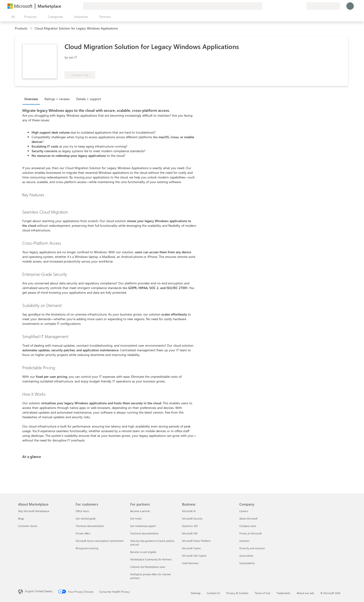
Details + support (89, 99)
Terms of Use (262, 593)
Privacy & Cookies (237, 593)
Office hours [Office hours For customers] (82, 511)
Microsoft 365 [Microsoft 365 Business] (190, 533)
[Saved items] (297, 6)
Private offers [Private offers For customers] (83, 533)
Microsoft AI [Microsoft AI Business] (189, 511)
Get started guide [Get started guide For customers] (86, 518)
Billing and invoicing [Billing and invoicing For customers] (87, 548)
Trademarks (283, 593)
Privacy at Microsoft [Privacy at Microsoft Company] (250, 533)
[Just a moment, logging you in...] (350, 6)
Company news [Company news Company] (248, 526)
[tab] (32, 99)
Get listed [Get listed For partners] (136, 518)
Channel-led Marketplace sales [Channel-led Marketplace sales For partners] (148, 567)
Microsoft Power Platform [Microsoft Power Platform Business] (196, 541)
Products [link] (21, 28)
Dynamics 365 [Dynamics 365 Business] (190, 526)
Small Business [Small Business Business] (190, 563)
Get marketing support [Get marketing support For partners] (143, 526)
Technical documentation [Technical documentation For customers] (90, 526)
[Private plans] (303, 6)
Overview (31, 99)
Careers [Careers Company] (244, 511)
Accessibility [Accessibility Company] (246, 556)
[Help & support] (292, 6)
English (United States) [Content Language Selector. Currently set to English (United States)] (39, 591)
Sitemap (196, 593)
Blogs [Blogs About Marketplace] (21, 518)
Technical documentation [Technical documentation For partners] (144, 533)
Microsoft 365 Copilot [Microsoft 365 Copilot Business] (194, 556)
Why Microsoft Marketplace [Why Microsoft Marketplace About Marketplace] (34, 511)
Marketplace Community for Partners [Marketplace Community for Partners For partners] (151, 559)
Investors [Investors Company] (244, 541)
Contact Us (213, 593)
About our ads (305, 593)
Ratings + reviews (57, 99)
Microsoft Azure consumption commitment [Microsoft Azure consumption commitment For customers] (100, 541)
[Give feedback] (286, 6)
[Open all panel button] (12, 17)
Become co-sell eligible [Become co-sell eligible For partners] (143, 552)
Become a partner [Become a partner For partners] (140, 511)
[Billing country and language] (323, 6)
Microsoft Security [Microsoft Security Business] (192, 518)
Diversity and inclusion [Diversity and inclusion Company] (252, 548)
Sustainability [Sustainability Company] (247, 563)
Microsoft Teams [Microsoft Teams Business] (191, 548)
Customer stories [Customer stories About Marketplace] (28, 526)
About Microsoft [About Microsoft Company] (248, 518)
